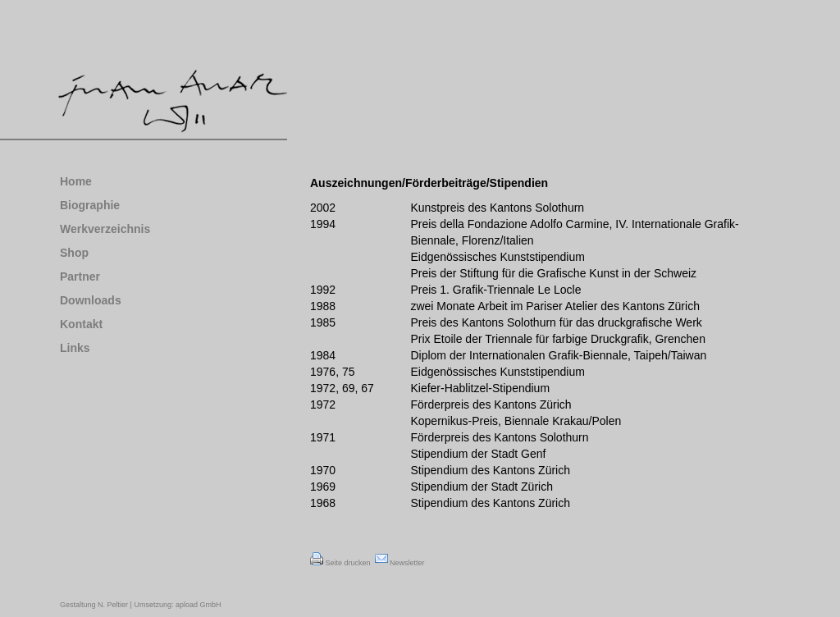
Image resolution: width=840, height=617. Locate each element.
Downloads (91, 300)
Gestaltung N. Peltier (94, 605)
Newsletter (400, 563)
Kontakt (81, 324)
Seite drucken (340, 563)
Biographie (90, 205)
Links (75, 348)
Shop (74, 253)
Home (76, 181)
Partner (80, 277)
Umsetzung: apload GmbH (177, 605)
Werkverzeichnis (105, 229)
